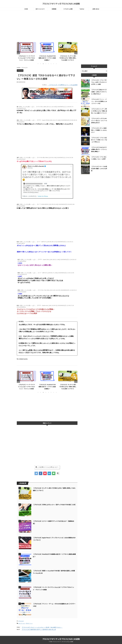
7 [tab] (54, 64)
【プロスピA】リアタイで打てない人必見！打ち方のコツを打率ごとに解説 (99, 82)
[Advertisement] (47, 26)
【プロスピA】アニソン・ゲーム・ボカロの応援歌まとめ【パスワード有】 (99, 101)
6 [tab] (51, 64)
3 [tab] (43, 64)
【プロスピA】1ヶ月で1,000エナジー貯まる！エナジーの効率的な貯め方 (99, 121)
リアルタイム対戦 (68, 9)
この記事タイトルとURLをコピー (47, 467)
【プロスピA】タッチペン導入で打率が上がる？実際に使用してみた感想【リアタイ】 (68, 58)
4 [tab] (46, 64)
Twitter (82, 9)
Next (76, 53)
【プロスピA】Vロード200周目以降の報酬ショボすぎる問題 (99, 169)
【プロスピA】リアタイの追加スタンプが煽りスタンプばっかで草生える (99, 140)
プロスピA (21, 621)
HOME (26, 9)
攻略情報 (54, 9)
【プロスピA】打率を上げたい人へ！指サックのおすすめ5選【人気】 (55, 505)
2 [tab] (41, 64)
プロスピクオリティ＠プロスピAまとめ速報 (61, 4)
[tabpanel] (26, 51)
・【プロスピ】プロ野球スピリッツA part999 (62, 85)
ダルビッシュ (29, 623)
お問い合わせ (96, 9)
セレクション (22, 623)
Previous (18, 53)
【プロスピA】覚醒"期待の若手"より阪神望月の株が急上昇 (39, 630)
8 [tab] (56, 64)
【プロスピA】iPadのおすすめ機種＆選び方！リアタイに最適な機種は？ (47, 58)
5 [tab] (48, 64)
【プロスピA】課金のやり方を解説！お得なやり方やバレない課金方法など (99, 92)
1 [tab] (38, 64)
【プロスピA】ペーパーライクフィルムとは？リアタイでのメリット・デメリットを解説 (26, 58)
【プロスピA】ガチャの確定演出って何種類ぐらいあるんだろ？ (99, 130)
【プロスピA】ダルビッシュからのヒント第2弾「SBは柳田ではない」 (42, 627)
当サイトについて (40, 9)
